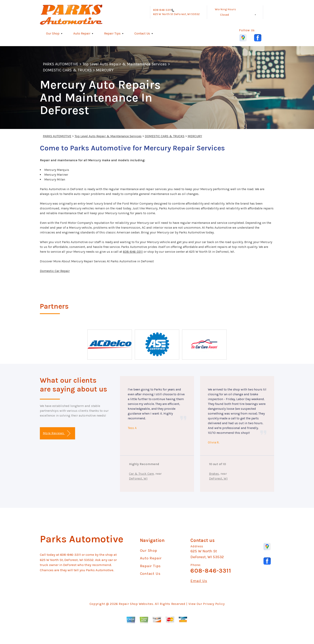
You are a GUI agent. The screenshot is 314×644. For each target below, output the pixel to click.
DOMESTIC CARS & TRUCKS (67, 70)
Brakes (214, 474)
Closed (224, 15)
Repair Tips (112, 33)
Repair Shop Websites (136, 604)
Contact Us (142, 33)
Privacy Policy (214, 604)
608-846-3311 (162, 10)
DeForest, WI (138, 478)
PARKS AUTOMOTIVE (61, 64)
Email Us (199, 581)
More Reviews (57, 434)
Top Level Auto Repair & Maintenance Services (125, 64)
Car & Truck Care (141, 474)
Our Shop (53, 33)
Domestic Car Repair (55, 271)
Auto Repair (82, 33)
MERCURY (105, 70)
